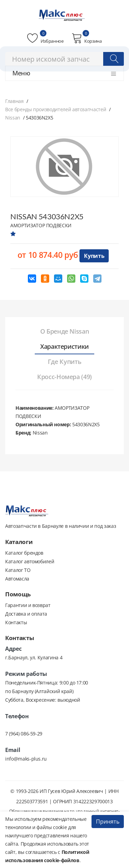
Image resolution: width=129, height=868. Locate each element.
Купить (94, 256)
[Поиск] (114, 59)
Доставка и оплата (26, 614)
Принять (108, 822)
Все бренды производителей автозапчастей (56, 109)
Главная (14, 101)
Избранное (45, 38)
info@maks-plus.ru (26, 759)
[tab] (65, 332)
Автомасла (17, 579)
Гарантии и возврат (28, 605)
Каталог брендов (24, 553)
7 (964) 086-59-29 (24, 734)
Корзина (87, 38)
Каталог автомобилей (30, 561)
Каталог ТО (18, 570)
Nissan (13, 118)
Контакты (16, 622)
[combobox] (64, 59)
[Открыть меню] (114, 74)
